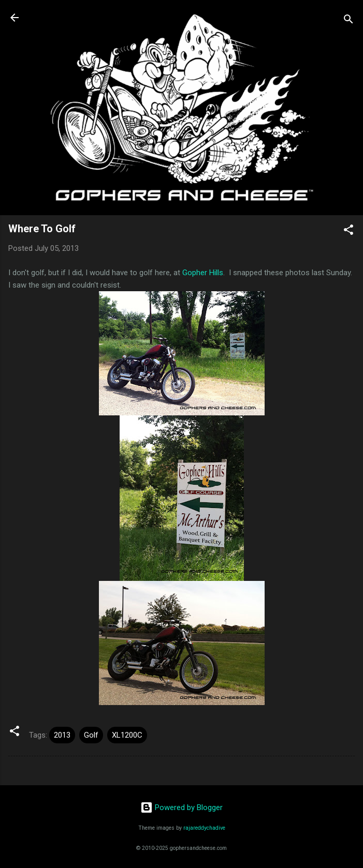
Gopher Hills (203, 273)
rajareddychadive (204, 828)
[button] (349, 231)
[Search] (349, 21)
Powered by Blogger (181, 807)
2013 (62, 735)
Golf (91, 735)
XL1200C (127, 735)
